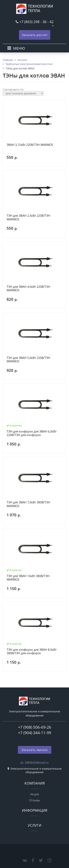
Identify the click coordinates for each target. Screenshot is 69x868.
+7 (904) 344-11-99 (35, 733)
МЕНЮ (19, 48)
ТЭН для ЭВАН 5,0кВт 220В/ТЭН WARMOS (28, 360)
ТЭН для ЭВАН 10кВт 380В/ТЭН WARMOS (28, 578)
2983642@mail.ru (37, 763)
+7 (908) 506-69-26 (35, 727)
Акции (35, 794)
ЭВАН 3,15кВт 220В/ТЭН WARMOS (30, 145)
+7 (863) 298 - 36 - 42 (36, 22)
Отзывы (35, 800)
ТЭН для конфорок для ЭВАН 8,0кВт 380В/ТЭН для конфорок (32, 652)
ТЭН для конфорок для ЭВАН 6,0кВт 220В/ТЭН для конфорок (32, 433)
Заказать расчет (35, 35)
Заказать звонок (35, 750)
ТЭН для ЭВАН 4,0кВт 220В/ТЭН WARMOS (28, 289)
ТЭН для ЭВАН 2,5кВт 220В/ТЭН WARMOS (28, 218)
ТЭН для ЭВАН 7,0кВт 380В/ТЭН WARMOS (28, 504)
